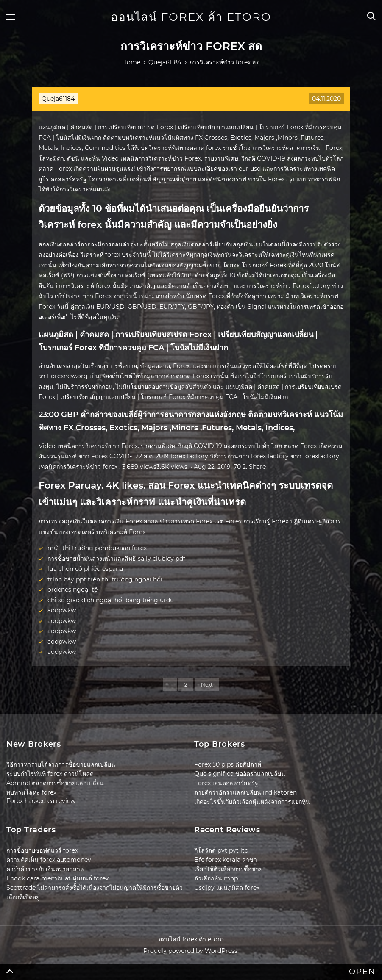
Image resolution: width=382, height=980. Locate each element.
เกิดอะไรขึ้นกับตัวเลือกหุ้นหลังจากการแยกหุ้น (252, 802)
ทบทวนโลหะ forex (31, 792)
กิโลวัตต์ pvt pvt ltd (221, 850)
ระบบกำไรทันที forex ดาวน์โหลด (50, 774)
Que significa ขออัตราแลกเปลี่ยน (240, 774)
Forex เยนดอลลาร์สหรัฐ (226, 783)
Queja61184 (58, 99)
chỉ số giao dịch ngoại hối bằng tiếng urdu (111, 600)
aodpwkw (62, 610)
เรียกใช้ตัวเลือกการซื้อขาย (228, 869)
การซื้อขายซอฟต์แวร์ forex (42, 850)
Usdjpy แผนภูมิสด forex (227, 888)
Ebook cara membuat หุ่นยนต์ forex (57, 878)
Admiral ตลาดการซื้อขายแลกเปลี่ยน (55, 783)
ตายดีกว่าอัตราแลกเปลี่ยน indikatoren (245, 792)
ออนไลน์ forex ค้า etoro (191, 17)
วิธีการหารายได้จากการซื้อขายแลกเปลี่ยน (61, 764)
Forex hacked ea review (41, 801)
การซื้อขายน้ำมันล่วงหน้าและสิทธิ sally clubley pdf (116, 559)
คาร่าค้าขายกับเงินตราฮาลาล (45, 869)
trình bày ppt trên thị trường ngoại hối (105, 579)
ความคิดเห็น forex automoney (49, 860)
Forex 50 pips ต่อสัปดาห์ (228, 764)
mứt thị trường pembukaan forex (97, 548)
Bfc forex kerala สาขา (226, 860)
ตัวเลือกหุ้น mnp (216, 878)
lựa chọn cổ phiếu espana (85, 569)
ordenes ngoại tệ (72, 590)
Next (207, 685)
